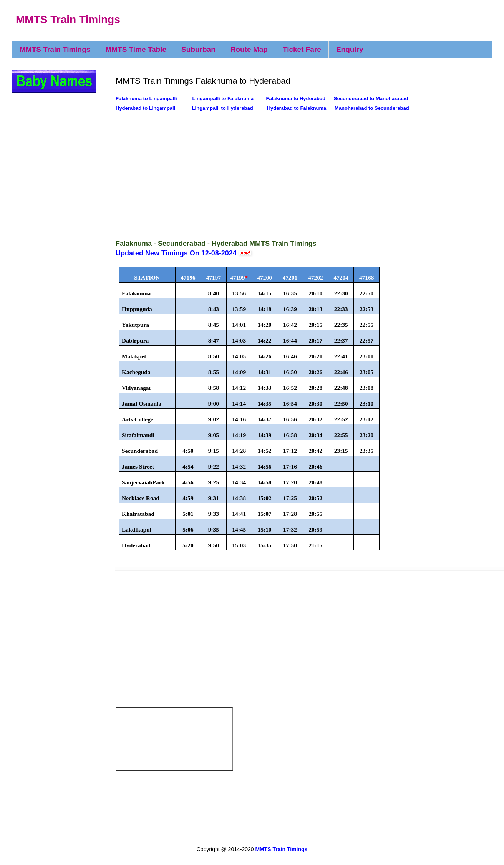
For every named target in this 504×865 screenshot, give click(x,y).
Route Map (249, 49)
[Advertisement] (255, 175)
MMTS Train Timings (68, 19)
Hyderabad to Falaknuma (297, 108)
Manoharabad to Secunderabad (372, 108)
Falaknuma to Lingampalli (147, 99)
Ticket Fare (302, 49)
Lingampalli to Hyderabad (223, 108)
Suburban (198, 49)
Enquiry (350, 49)
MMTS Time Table (136, 49)
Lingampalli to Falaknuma (223, 99)
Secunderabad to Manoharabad (371, 99)
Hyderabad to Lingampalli (147, 108)
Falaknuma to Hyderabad (296, 99)
